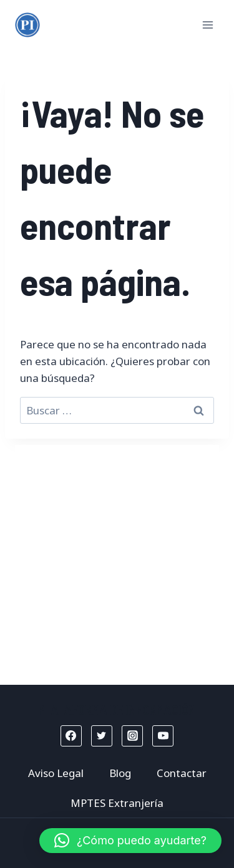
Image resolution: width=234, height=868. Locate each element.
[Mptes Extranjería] (27, 25)
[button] (130, 841)
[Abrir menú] (207, 25)
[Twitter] (102, 736)
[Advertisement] (117, 562)
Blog (120, 773)
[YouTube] (163, 736)
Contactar (182, 773)
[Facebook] (71, 736)
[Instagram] (132, 736)
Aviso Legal (56, 773)
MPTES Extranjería (117, 803)
